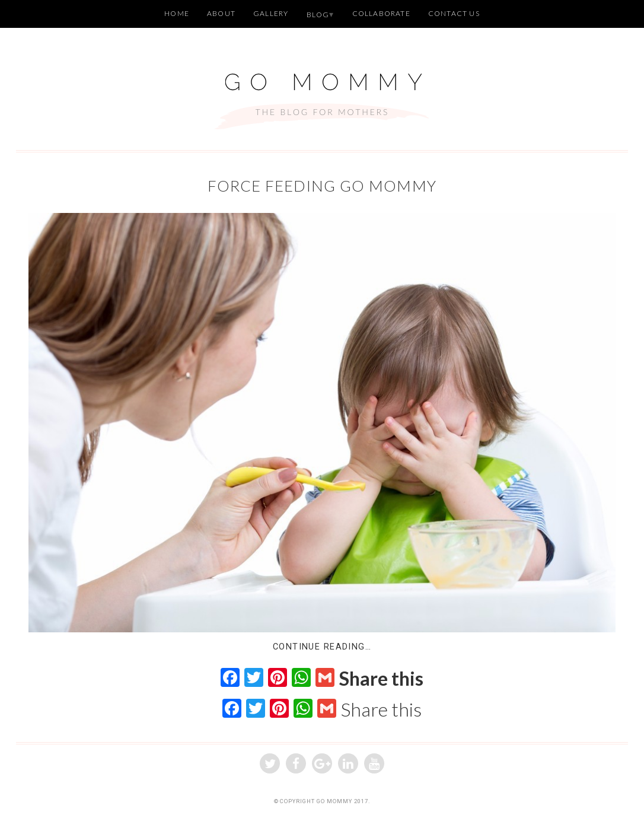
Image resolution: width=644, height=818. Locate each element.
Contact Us (454, 13)
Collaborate (381, 13)
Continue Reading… (322, 647)
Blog (318, 15)
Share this (381, 679)
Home (177, 13)
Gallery (271, 13)
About (221, 13)
